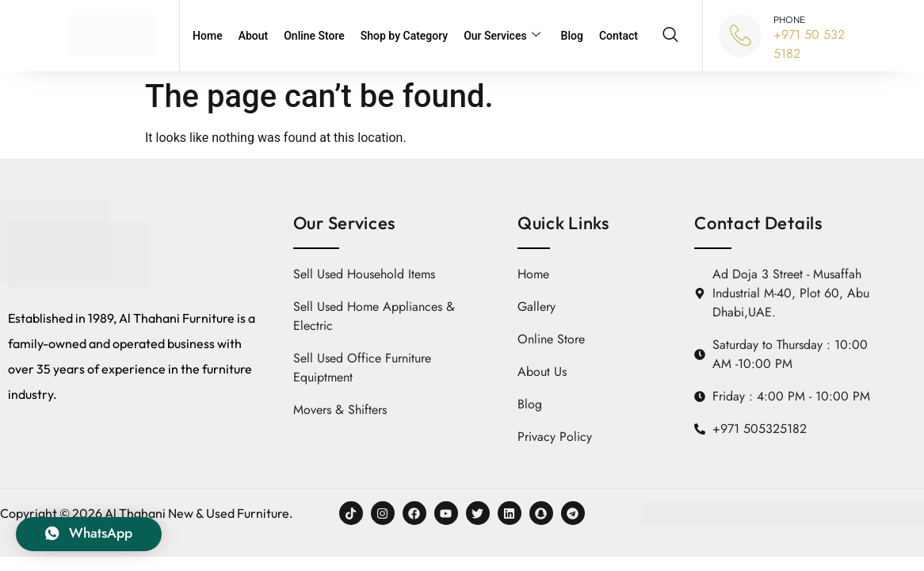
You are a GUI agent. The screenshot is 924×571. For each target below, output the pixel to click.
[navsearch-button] (670, 36)
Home (208, 36)
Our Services (502, 36)
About (254, 36)
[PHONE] (740, 36)
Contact (619, 36)
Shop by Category (404, 36)
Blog (572, 36)
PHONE (789, 19)
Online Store (314, 36)
